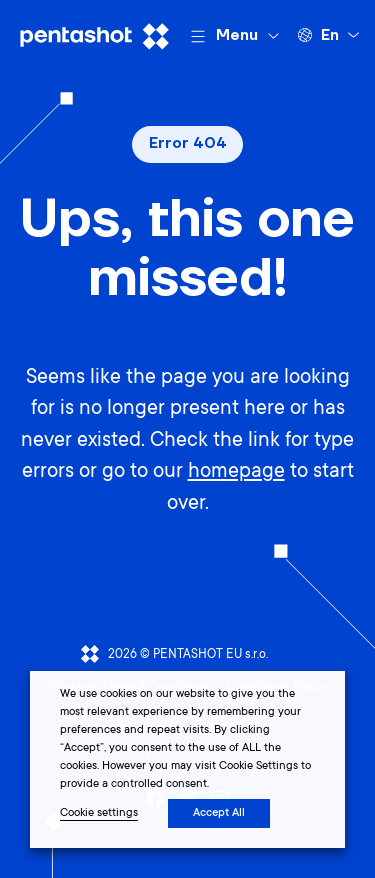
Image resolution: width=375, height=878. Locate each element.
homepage (236, 472)
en (330, 35)
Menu (237, 35)
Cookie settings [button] (99, 813)
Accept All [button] (219, 813)
